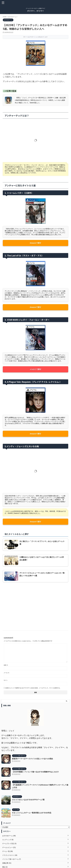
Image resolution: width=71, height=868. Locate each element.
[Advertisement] (35, 605)
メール (6, 673)
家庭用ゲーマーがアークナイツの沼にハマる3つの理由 (32, 759)
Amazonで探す (35, 243)
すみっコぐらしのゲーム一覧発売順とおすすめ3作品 (32, 813)
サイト (6, 680)
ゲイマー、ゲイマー (35, 11)
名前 (6, 665)
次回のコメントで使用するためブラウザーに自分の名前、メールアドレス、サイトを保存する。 (33, 688)
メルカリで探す (35, 369)
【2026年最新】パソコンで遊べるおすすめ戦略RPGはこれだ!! (35, 772)
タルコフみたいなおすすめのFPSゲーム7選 (28, 800)
